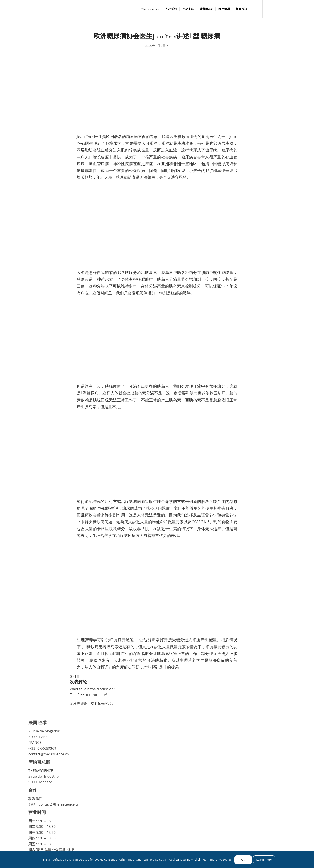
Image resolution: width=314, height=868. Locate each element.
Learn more (264, 860)
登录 (108, 703)
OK (243, 860)
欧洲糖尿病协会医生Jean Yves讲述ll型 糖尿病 (157, 36)
